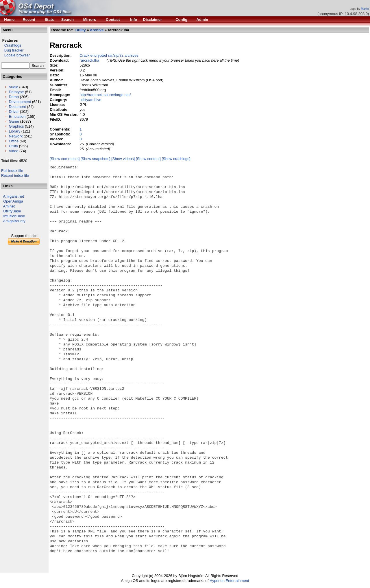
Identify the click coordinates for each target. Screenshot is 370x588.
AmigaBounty (14, 221)
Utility (13, 146)
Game (14, 121)
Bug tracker (12, 50)
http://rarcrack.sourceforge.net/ (105, 95)
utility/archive (90, 100)
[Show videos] (123, 159)
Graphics (16, 126)
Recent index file (15, 176)
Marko (365, 9)
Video (13, 151)
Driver (14, 112)
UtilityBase (12, 211)
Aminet (9, 206)
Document (17, 107)
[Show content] (148, 159)
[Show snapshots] (96, 159)
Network (16, 136)
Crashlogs (11, 45)
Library (14, 131)
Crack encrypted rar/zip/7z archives (109, 55)
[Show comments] (65, 159)
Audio (13, 87)
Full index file (12, 171)
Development (20, 102)
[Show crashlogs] (176, 159)
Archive (97, 30)
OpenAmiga (13, 201)
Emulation (17, 116)
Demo (14, 97)
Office (14, 141)
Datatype (16, 92)
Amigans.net (14, 196)
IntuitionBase (14, 216)
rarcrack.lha (89, 60)
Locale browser (15, 55)
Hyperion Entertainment (229, 581)
